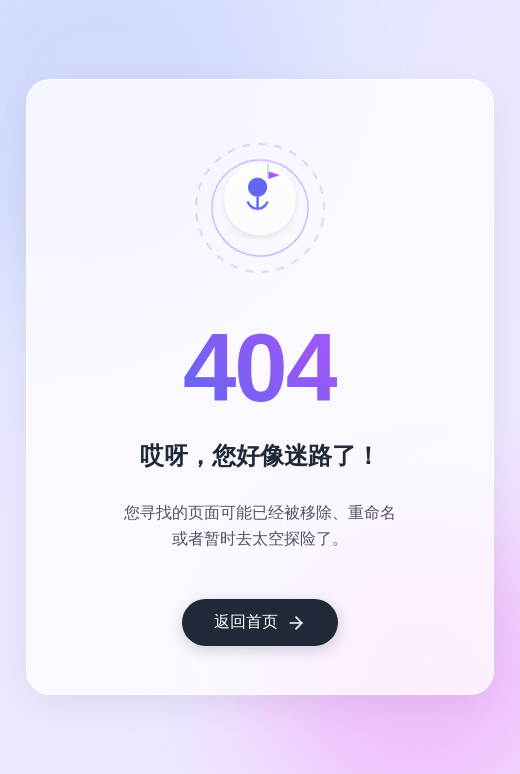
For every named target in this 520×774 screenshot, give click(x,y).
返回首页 (260, 623)
